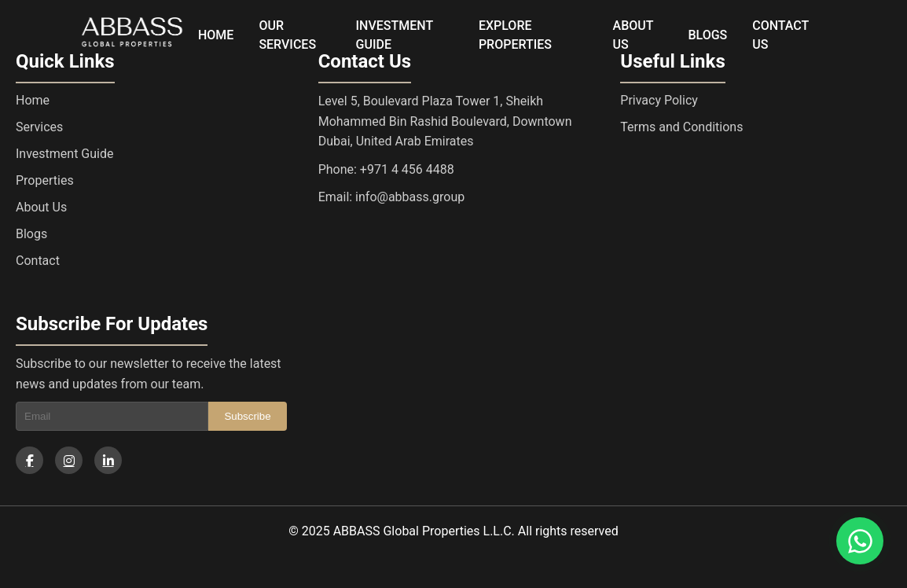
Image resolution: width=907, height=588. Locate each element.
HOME (216, 35)
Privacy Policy (659, 100)
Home (33, 100)
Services (39, 127)
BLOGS (707, 35)
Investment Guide (64, 154)
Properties (45, 180)
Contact (38, 261)
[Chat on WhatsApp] (860, 541)
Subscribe (247, 416)
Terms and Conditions (681, 127)
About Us (41, 207)
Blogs (31, 234)
